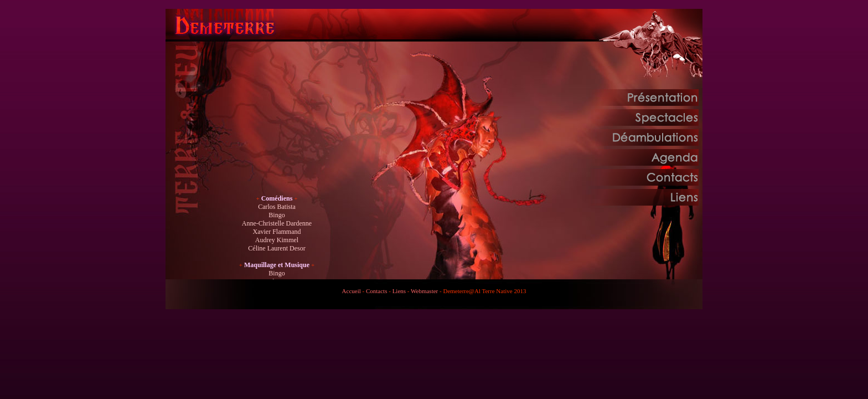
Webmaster (424, 291)
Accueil (352, 291)
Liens (399, 291)
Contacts (377, 291)
